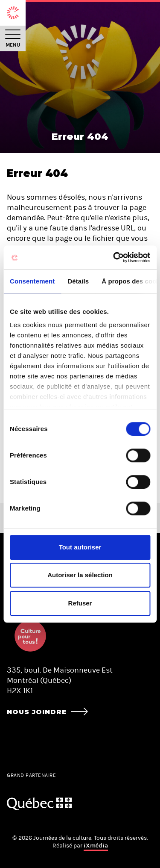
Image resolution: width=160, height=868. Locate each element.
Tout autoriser (80, 547)
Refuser (80, 603)
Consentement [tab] (32, 281)
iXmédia (96, 846)
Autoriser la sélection (80, 575)
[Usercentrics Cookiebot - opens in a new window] (114, 257)
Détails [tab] (78, 281)
